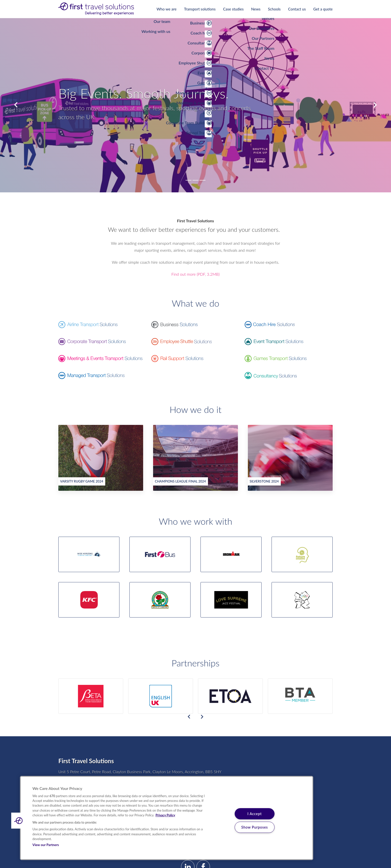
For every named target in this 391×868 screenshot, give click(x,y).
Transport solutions (200, 9)
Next (375, 105)
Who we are (167, 9)
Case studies (233, 9)
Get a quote (323, 9)
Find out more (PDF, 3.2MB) (195, 274)
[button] (19, 821)
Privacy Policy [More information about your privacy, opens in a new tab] (165, 815)
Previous (16, 105)
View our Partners (46, 845)
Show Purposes (254, 827)
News (256, 9)
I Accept (254, 814)
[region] (167, 818)
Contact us (297, 9)
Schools (274, 9)
